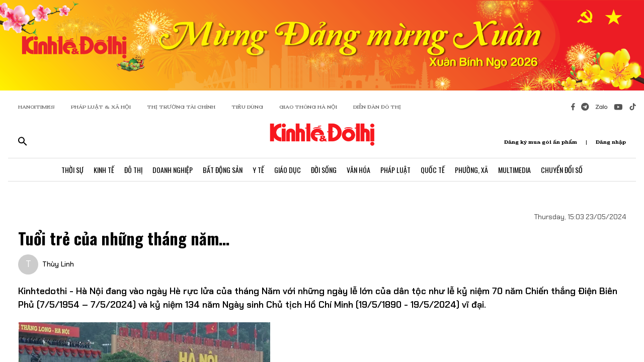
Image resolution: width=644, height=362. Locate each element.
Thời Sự (72, 170)
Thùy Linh (58, 264)
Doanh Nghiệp (173, 170)
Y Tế (258, 170)
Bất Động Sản (223, 170)
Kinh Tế (104, 170)
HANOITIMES (36, 107)
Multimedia (514, 170)
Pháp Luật (395, 170)
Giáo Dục (288, 170)
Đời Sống (324, 170)
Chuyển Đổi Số (562, 170)
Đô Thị (133, 170)
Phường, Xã (471, 170)
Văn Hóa (358, 170)
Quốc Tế (433, 170)
